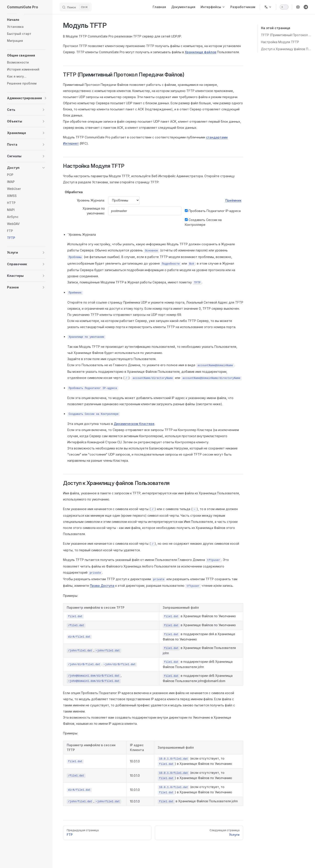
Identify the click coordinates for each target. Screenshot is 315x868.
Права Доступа (102, 586)
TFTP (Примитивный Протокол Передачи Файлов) (286, 35)
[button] (26, 20)
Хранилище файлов (200, 52)
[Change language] (268, 7)
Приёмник (233, 200)
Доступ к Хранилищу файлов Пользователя (286, 49)
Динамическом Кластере (134, 424)
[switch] (284, 7)
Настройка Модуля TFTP (280, 42)
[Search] (76, 7)
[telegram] (306, 7)
